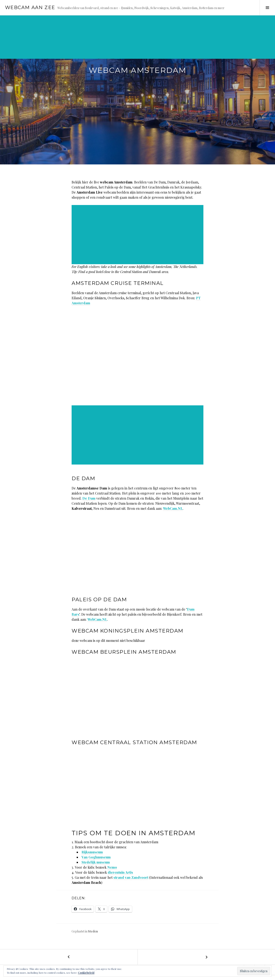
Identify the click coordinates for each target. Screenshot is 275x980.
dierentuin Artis (120, 872)
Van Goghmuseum (96, 857)
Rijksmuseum (92, 852)
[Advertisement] (128, 44)
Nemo (112, 867)
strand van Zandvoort (131, 877)
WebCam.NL (173, 508)
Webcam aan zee (30, 8)
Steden (93, 931)
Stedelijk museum (96, 862)
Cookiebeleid (86, 973)
